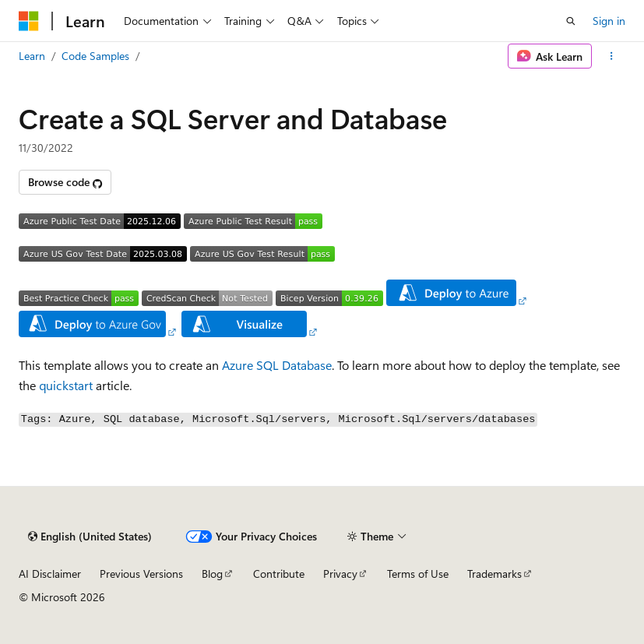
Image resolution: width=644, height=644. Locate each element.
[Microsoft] (29, 21)
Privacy (340, 574)
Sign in (609, 21)
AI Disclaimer (50, 574)
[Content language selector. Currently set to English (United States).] (90, 537)
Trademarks (494, 574)
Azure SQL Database (277, 365)
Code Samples (95, 56)
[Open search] (571, 21)
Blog (212, 574)
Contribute (279, 574)
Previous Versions (141, 574)
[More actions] (612, 56)
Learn (32, 56)
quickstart (66, 385)
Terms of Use (418, 574)
